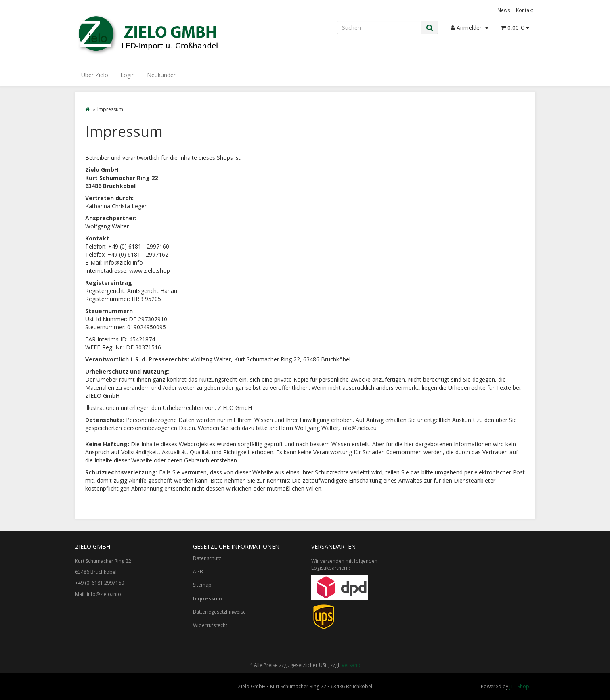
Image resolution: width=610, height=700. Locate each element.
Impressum (208, 599)
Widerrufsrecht (210, 625)
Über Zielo (95, 75)
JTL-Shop (519, 686)
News (504, 10)
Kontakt (525, 10)
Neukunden (162, 75)
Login (128, 75)
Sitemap (202, 585)
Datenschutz (207, 558)
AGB (198, 571)
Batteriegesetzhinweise (219, 612)
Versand (351, 665)
